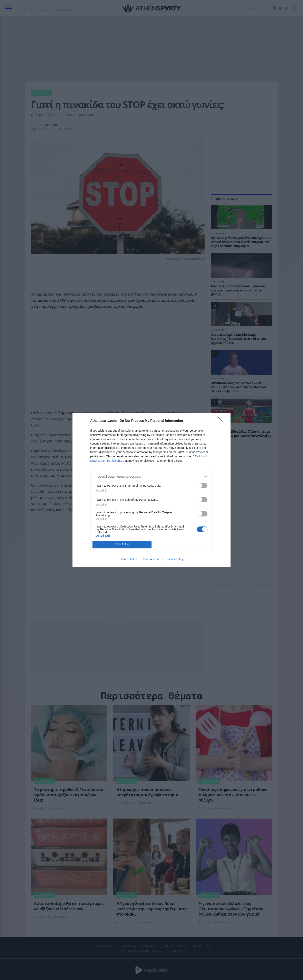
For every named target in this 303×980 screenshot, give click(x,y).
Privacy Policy (174, 559)
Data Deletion (128, 559)
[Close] (222, 421)
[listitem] (151, 477)
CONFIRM (122, 545)
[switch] (202, 486)
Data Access (151, 559)
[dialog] (151, 490)
